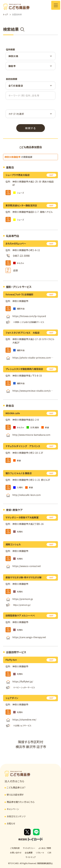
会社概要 (29, 853)
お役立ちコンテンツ (16, 816)
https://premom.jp (23, 599)
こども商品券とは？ (16, 787)
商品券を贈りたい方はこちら (21, 802)
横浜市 (20, 747)
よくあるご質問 (45, 848)
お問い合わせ (16, 853)
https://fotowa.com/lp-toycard (29, 316)
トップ (5, 14)
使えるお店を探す (15, 795)
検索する (30, 128)
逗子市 (41, 747)
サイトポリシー (29, 848)
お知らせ (11, 823)
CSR (49, 853)
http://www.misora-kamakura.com (31, 435)
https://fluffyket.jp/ (23, 681)
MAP (51, 175)
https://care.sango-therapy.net (29, 637)
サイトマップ (31, 857)
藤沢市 (31, 747)
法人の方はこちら (14, 781)
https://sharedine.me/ (24, 720)
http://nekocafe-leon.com (27, 495)
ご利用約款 (15, 848)
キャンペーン (13, 809)
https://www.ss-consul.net (27, 566)
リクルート (40, 853)
